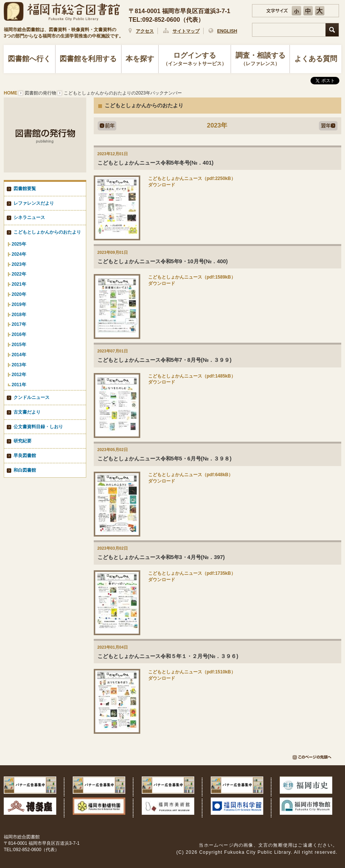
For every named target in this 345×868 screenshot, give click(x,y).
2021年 (19, 284)
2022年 (19, 274)
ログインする (195, 60)
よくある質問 (316, 59)
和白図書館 (25, 470)
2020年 (19, 294)
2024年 (19, 254)
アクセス (145, 31)
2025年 (19, 244)
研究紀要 (22, 441)
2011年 (19, 385)
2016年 (19, 334)
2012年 (19, 375)
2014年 (19, 355)
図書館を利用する (88, 59)
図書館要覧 (25, 189)
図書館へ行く (29, 59)
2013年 (19, 365)
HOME (10, 93)
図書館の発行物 (40, 93)
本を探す (140, 59)
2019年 (19, 304)
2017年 (19, 324)
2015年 (19, 345)
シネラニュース (29, 217)
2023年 (19, 264)
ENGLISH (227, 31)
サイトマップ (186, 31)
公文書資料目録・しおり (38, 427)
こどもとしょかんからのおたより (47, 232)
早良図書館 (25, 456)
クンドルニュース (31, 397)
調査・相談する (260, 60)
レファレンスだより (34, 203)
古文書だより (27, 412)
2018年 (19, 315)
